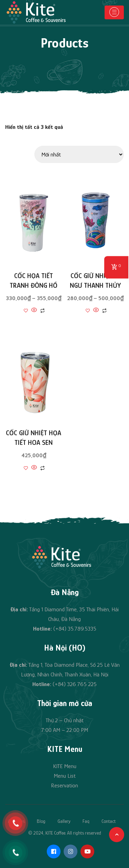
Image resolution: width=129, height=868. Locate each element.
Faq (86, 821)
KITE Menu (65, 766)
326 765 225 (82, 684)
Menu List (65, 776)
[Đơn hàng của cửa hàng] (79, 154)
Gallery (64, 821)
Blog (41, 821)
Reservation (64, 785)
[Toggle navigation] (114, 12)
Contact (109, 821)
